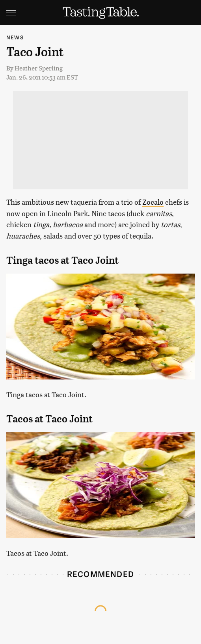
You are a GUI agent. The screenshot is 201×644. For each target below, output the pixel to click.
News (15, 37)
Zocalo (153, 202)
